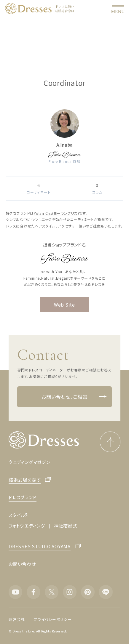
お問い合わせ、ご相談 (74, 397)
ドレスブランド (23, 497)
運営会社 (17, 619)
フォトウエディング (27, 526)
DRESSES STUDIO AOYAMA (40, 547)
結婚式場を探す (25, 480)
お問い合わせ (22, 564)
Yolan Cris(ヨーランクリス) (56, 213)
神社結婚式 (66, 526)
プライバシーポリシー (53, 619)
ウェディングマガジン (30, 462)
